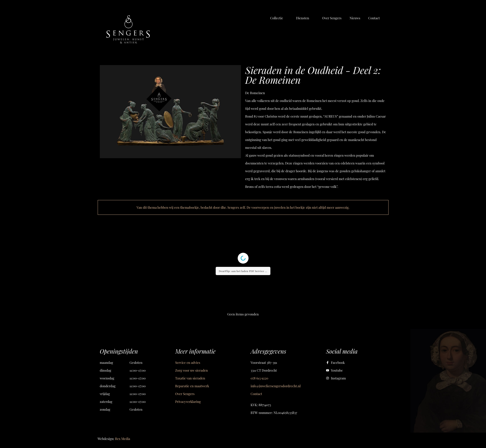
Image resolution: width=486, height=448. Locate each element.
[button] (279, 18)
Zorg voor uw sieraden (191, 370)
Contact (256, 394)
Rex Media (123, 439)
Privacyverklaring (188, 402)
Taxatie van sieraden (190, 378)
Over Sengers (185, 394)
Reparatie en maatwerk (192, 386)
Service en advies (188, 363)
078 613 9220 (259, 378)
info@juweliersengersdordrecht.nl (276, 386)
